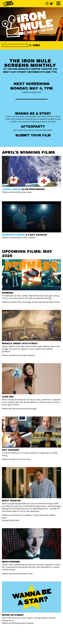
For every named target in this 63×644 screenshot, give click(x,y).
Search (34, 45)
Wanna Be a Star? (33, 114)
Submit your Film (33, 135)
